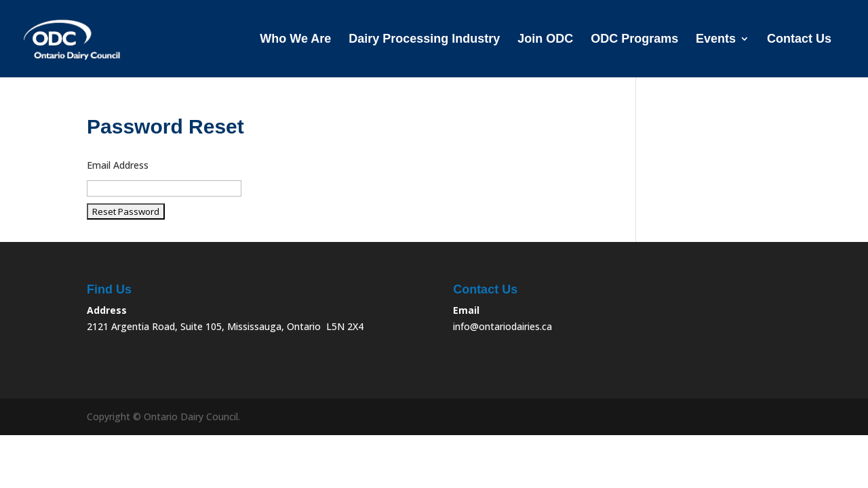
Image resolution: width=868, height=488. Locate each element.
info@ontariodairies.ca (502, 326)
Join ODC (545, 40)
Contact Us (799, 40)
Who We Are (295, 40)
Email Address (118, 165)
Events (716, 40)
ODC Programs (634, 40)
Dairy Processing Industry (424, 40)
